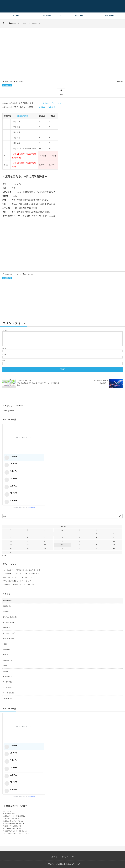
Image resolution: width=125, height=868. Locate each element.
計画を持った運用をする (13, 826)
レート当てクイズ (9, 633)
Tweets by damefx (8, 411)
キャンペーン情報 (9, 639)
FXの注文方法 (10, 814)
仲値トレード (7, 628)
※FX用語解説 (22, 116)
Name (4, 348)
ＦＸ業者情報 (7, 682)
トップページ (16, 16)
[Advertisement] (62, 247)
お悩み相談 (6, 649)
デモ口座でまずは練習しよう (15, 828)
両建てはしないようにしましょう (16, 831)
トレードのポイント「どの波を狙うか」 (16, 570)
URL (4, 361)
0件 (17, 82)
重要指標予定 (7, 85)
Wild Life (6, 655)
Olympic (5, 671)
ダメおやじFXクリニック (53, 103)
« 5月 (4, 555)
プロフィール (78, 16)
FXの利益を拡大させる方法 (14, 821)
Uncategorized (8, 660)
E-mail (4, 354)
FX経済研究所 (7, 677)
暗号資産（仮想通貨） (10, 617)
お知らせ (6, 644)
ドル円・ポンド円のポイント (12, 585)
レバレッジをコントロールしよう (18, 833)
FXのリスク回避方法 (12, 819)
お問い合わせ (109, 16)
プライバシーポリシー (69, 857)
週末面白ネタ (7, 606)
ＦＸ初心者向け (8, 687)
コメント (18, 274)
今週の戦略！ (103, 383)
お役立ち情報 (47, 16)
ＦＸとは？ (9, 811)
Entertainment (7, 698)
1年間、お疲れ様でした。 (11, 577)
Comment (5, 330)
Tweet (61, 95)
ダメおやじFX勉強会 (47, 107)
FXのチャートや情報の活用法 (15, 816)
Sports (5, 666)
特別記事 (6, 612)
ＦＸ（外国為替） (9, 693)
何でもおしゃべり (9, 622)
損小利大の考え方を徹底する (15, 824)
